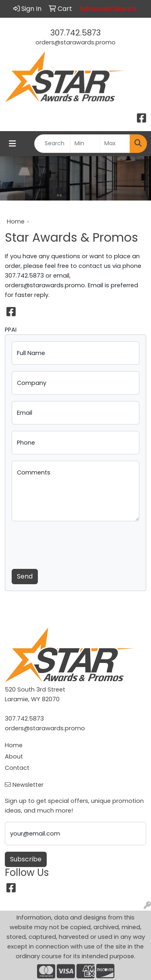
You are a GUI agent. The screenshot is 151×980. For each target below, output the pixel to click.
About (14, 756)
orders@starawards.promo (75, 42)
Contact (17, 768)
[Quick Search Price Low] (85, 144)
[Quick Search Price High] (115, 144)
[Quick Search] (52, 144)
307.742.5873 (75, 33)
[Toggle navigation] (12, 144)
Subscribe (26, 859)
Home (16, 221)
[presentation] (73, 543)
